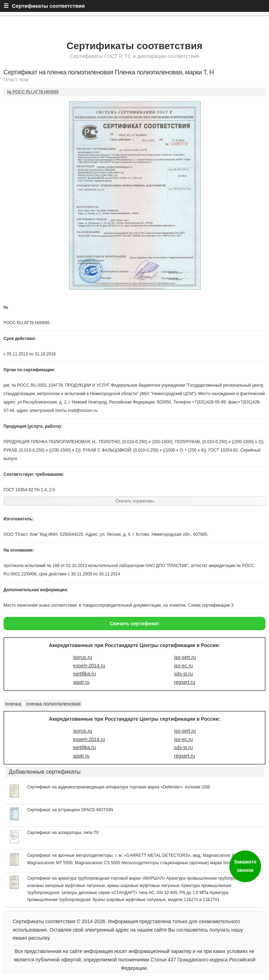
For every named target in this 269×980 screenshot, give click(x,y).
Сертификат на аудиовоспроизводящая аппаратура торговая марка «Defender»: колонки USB (118, 787)
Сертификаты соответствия (134, 46)
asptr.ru (81, 682)
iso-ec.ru (184, 666)
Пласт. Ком (16, 80)
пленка (13, 704)
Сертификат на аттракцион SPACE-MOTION (70, 810)
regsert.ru (185, 682)
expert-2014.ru (89, 666)
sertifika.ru (85, 674)
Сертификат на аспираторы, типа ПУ (63, 833)
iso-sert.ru (185, 657)
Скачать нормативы (135, 501)
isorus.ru (83, 657)
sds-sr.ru (184, 674)
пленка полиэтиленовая (53, 704)
